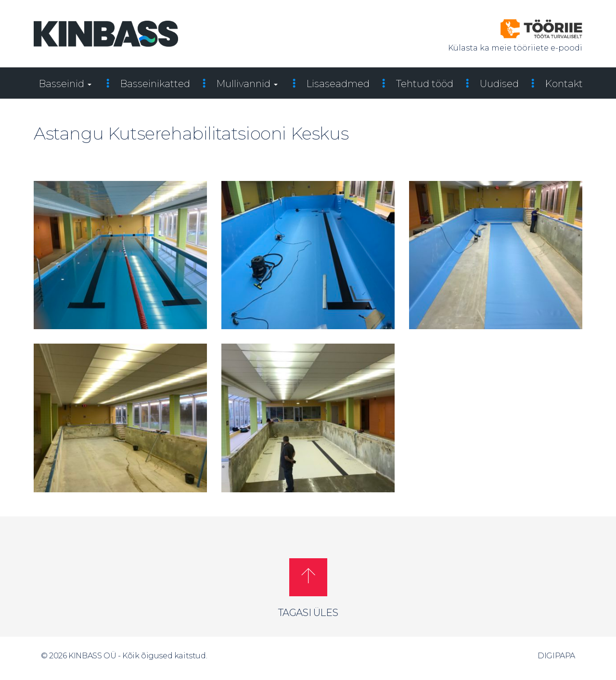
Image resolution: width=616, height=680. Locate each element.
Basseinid (65, 84)
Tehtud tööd (425, 84)
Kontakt (564, 84)
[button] (308, 577)
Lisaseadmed (338, 84)
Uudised (499, 84)
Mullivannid (247, 84)
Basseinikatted (155, 84)
